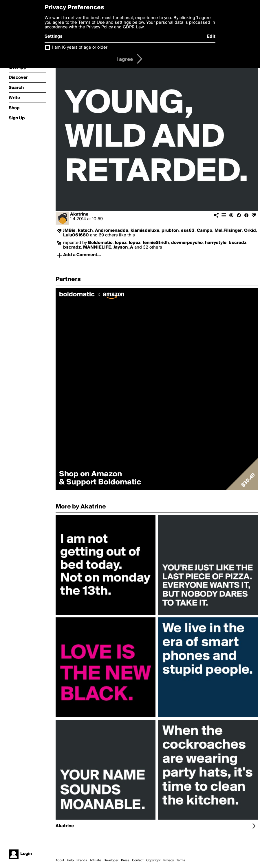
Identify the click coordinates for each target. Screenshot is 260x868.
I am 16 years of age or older (80, 48)
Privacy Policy (100, 27)
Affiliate (95, 860)
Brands (82, 860)
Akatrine (79, 214)
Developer (111, 860)
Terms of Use (91, 23)
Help (70, 860)
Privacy (169, 860)
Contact (138, 860)
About (60, 860)
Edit (211, 37)
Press (125, 860)
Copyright (153, 860)
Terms (181, 860)
